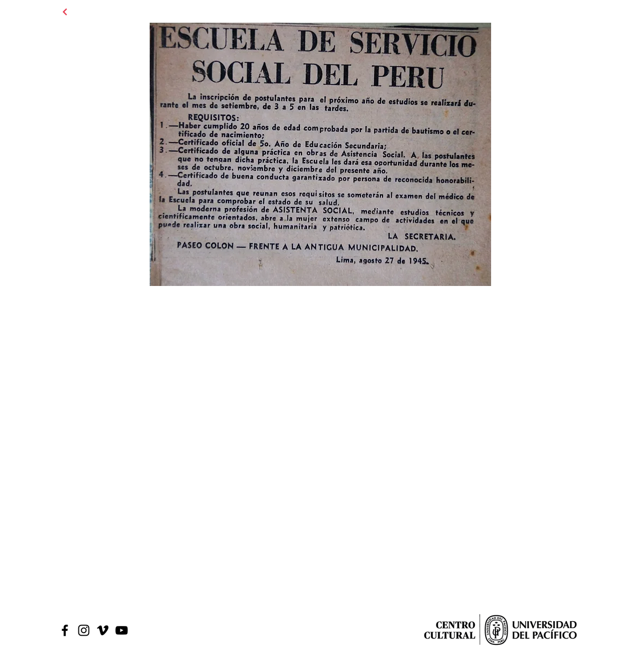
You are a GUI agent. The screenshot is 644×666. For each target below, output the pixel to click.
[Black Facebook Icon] (65, 630)
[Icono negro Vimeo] (103, 630)
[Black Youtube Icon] (122, 630)
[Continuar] (65, 12)
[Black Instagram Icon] (84, 630)
